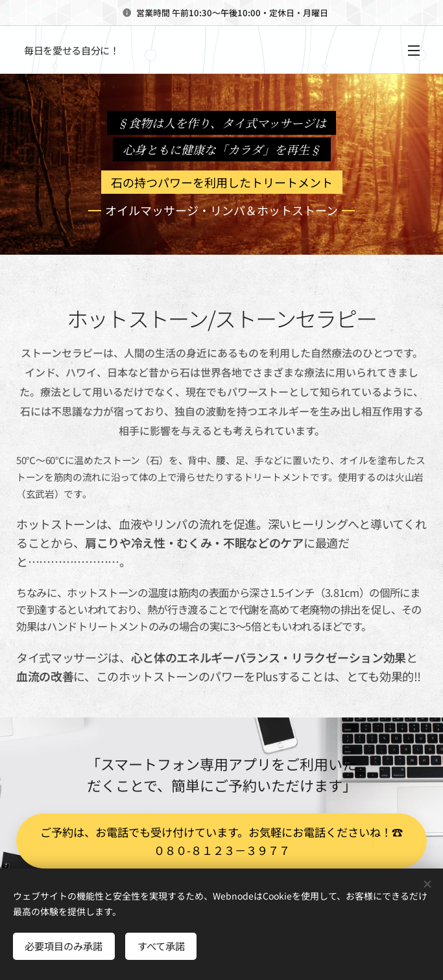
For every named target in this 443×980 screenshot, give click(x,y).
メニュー (414, 51)
